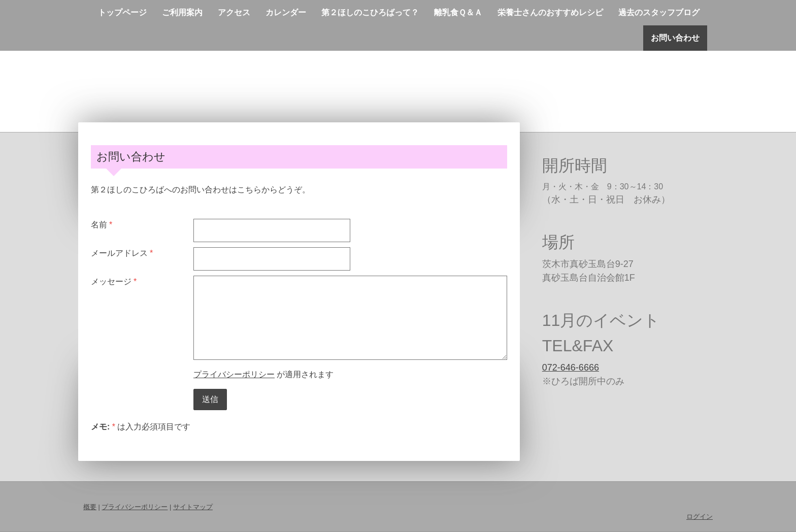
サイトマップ (193, 507)
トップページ (122, 12)
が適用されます (263, 374)
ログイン (700, 517)
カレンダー (286, 12)
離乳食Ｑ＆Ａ (458, 12)
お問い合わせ (675, 38)
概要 (90, 507)
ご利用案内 (182, 12)
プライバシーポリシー (234, 374)
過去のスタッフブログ (659, 12)
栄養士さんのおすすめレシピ (550, 12)
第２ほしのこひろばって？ (370, 12)
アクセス (234, 12)
